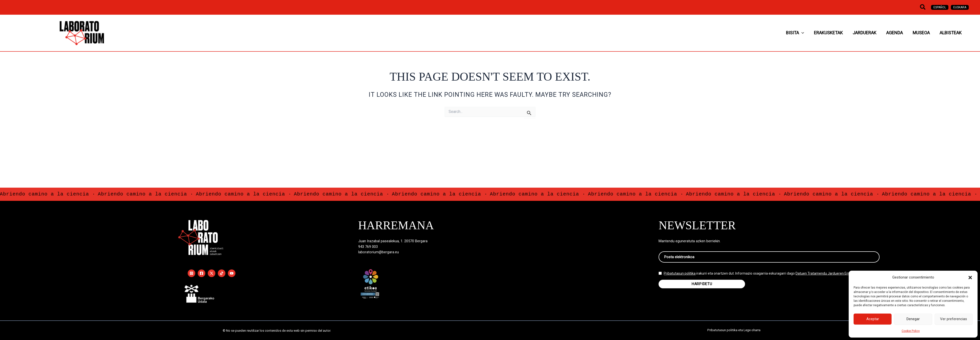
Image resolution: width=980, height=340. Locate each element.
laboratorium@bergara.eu (379, 252)
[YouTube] (232, 273)
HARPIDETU (702, 287)
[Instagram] (191, 273)
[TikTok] (222, 273)
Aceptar (873, 319)
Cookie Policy (911, 331)
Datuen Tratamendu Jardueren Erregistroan (830, 277)
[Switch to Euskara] (960, 7)
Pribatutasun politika (680, 277)
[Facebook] (202, 273)
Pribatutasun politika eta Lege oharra (734, 330)
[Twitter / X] (212, 273)
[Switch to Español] (940, 7)
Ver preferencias (954, 319)
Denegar (913, 319)
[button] (970, 278)
